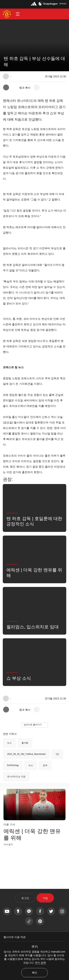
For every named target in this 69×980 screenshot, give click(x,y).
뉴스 (9, 743)
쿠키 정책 (40, 963)
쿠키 (35, 947)
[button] (18, 14)
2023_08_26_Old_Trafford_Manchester (26, 754)
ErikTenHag (13, 765)
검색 (45, 765)
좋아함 (25, 743)
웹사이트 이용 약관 (15, 937)
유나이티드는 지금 (16, 777)
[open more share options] (37, 87)
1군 (57, 754)
